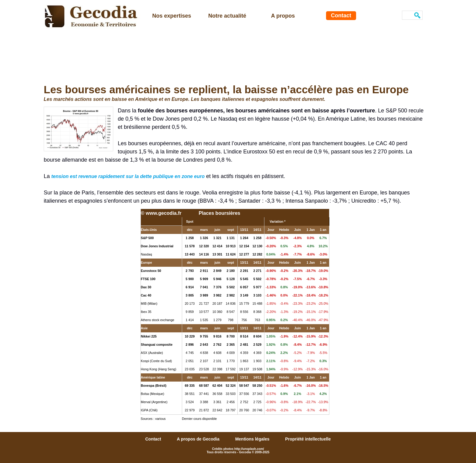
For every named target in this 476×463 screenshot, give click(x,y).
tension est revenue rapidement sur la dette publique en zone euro (128, 176)
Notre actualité (227, 16)
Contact (341, 15)
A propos (283, 16)
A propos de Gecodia (199, 439)
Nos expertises (172, 16)
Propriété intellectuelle (308, 439)
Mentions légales (253, 439)
